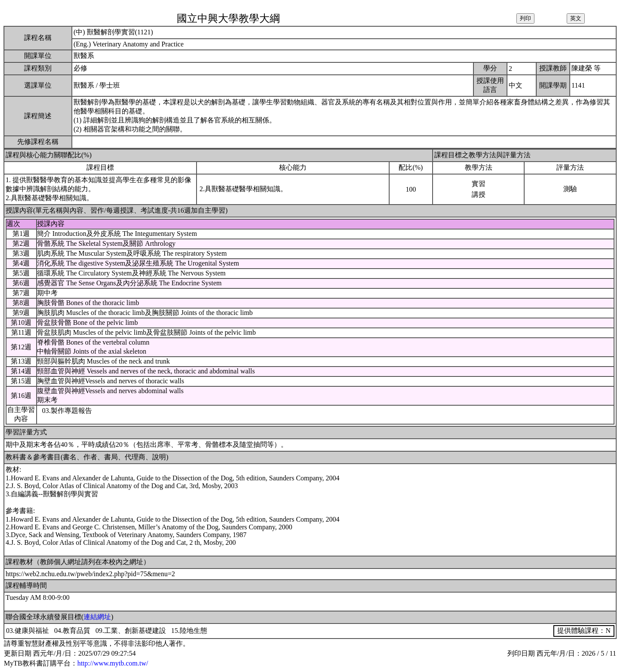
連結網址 (97, 617)
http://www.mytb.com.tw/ (113, 663)
